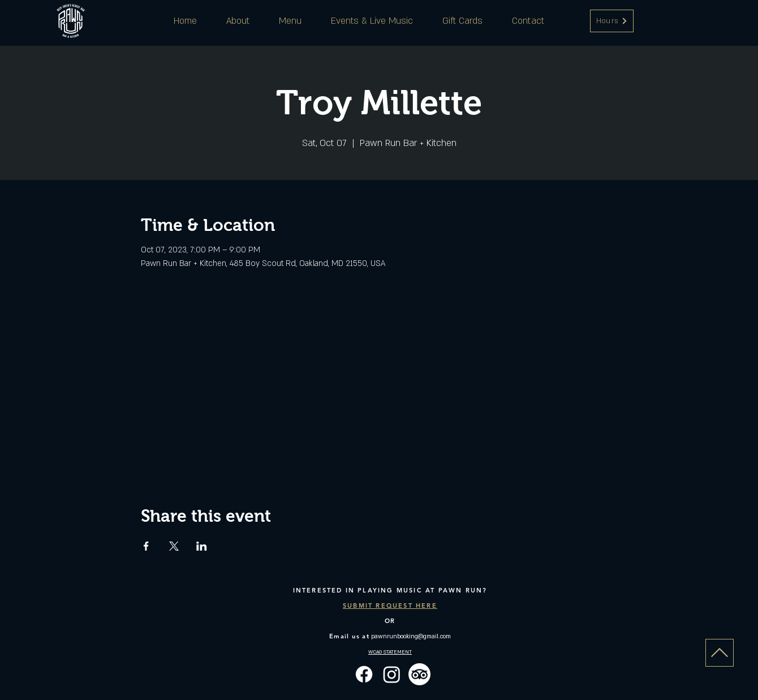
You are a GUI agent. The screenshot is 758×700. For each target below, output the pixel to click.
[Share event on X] (174, 546)
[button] (612, 21)
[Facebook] (364, 674)
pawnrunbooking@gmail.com (411, 637)
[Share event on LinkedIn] (202, 546)
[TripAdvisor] (419, 674)
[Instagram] (392, 674)
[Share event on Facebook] (146, 546)
